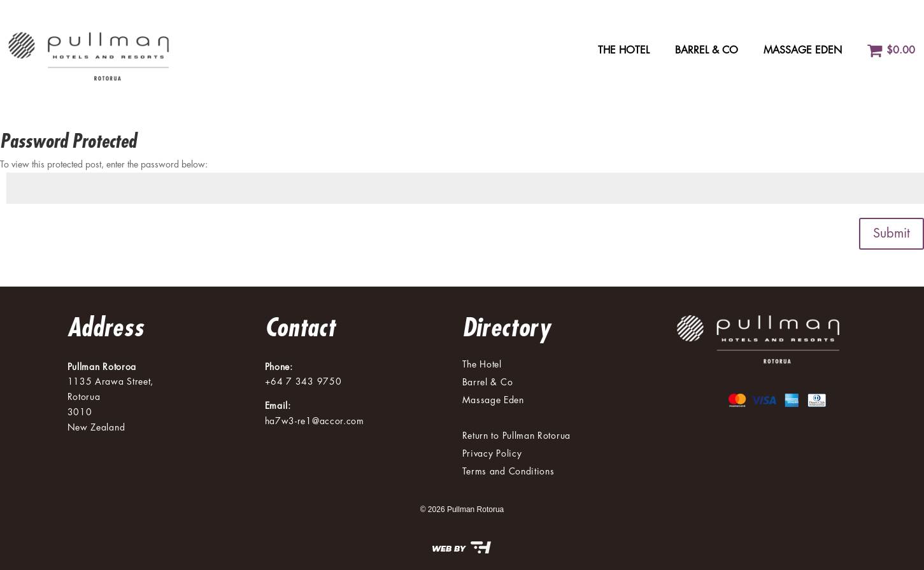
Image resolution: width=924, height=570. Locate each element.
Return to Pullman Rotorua (517, 436)
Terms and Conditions (508, 471)
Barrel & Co (707, 50)
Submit (892, 233)
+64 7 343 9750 (303, 381)
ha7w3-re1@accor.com (315, 421)
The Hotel (624, 50)
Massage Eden (803, 50)
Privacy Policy (492, 453)
